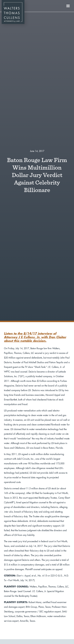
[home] (12, 6)
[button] (68, 6)
